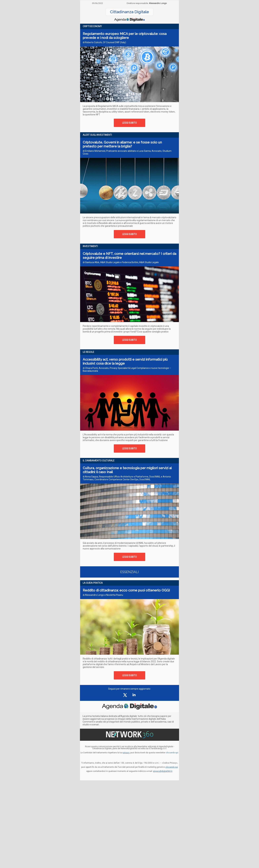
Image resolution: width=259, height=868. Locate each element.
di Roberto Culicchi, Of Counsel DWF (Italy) (104, 42)
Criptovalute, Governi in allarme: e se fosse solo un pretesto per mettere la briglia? (122, 144)
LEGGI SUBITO (129, 123)
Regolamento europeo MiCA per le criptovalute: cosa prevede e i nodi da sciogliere (125, 36)
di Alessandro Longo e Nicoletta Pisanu (103, 595)
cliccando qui (172, 767)
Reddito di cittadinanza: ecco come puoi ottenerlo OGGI (126, 590)
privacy (126, 753)
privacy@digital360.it (163, 771)
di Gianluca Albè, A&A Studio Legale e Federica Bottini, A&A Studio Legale (121, 262)
